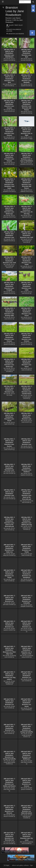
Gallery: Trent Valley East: (15, 26)
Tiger (31, 865)
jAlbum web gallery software (20, 865)
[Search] (25, 2)
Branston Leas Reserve (16, 34)
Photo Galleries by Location (14, 30)
